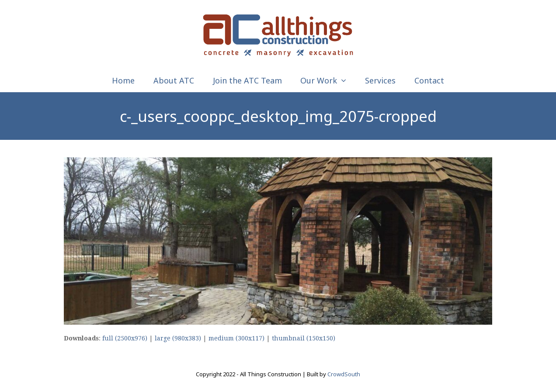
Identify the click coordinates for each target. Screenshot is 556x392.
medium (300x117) (236, 338)
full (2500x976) (125, 338)
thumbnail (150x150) (304, 338)
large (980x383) (178, 338)
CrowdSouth (344, 374)
